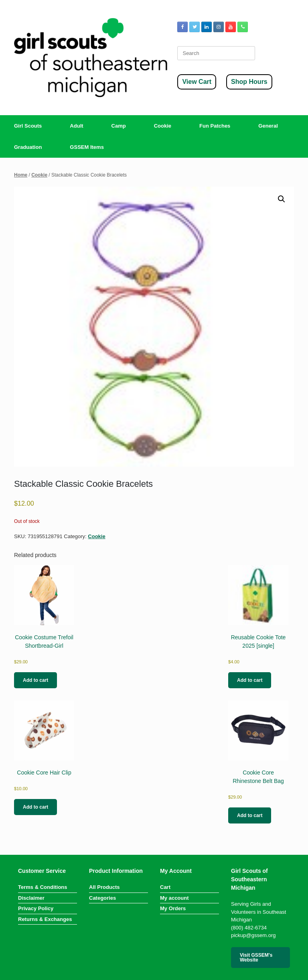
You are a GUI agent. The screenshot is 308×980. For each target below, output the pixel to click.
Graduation (28, 147)
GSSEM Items (87, 147)
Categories (102, 898)
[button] (282, 199)
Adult (76, 126)
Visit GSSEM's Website (256, 958)
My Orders (173, 908)
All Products (104, 887)
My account (174, 898)
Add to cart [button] (35, 680)
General (268, 126)
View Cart (197, 82)
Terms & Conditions (43, 887)
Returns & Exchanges (45, 919)
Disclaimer (31, 898)
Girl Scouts (28, 126)
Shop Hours (249, 82)
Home (21, 175)
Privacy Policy (36, 908)
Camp (119, 126)
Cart (165, 887)
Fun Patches (215, 126)
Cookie (163, 126)
